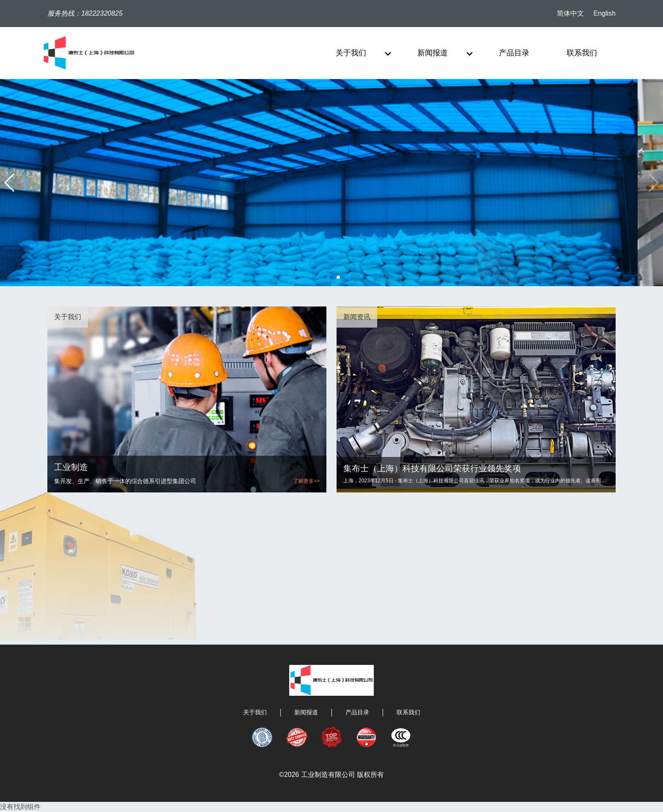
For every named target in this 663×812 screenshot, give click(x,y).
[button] (653, 183)
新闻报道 (306, 712)
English (605, 13)
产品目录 (357, 712)
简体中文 (570, 13)
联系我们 (408, 712)
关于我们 (255, 712)
